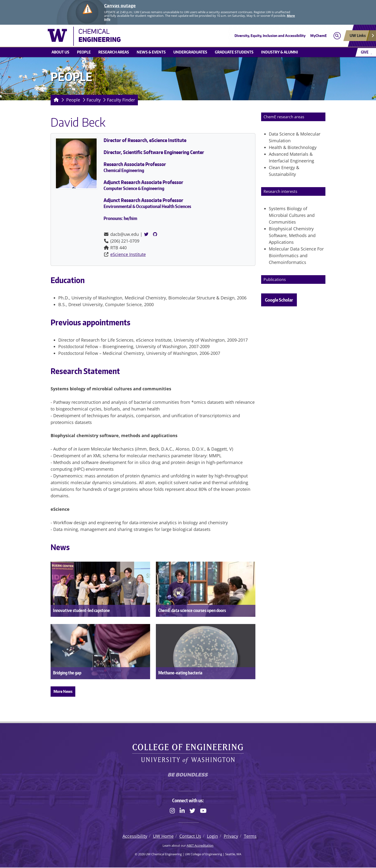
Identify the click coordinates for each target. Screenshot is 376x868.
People (84, 52)
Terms (250, 837)
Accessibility (135, 837)
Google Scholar (279, 300)
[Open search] (337, 36)
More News (63, 691)
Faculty (94, 100)
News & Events (151, 52)
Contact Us (190, 837)
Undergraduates (190, 52)
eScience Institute (128, 254)
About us (60, 52)
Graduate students (234, 52)
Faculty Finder (121, 100)
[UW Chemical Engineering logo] (153, 36)
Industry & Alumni (280, 52)
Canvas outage (120, 6)
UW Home (163, 837)
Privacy (231, 837)
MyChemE (319, 36)
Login (212, 837)
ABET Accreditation (200, 846)
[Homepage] (55, 100)
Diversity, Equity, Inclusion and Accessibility (270, 36)
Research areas (114, 52)
